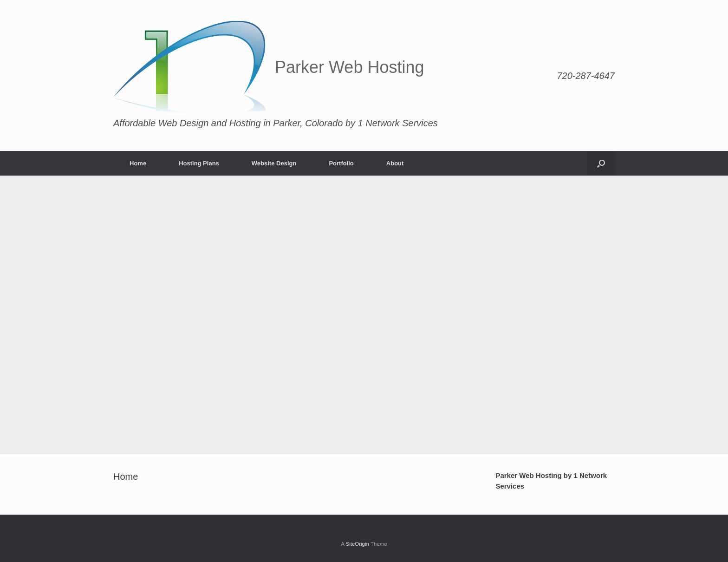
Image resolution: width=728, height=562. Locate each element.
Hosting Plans (199, 163)
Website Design (274, 163)
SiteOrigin (357, 544)
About (395, 163)
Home (138, 163)
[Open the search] (601, 163)
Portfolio (341, 163)
